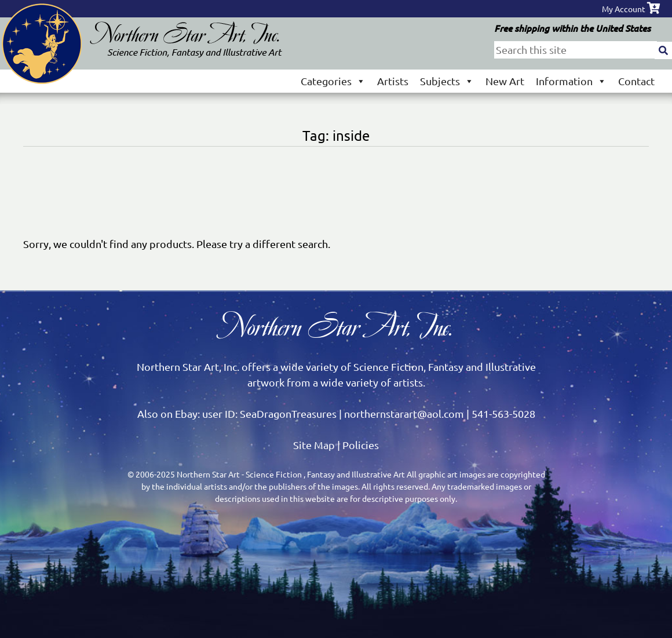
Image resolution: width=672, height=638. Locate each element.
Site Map (314, 445)
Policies (361, 445)
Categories (333, 81)
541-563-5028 (503, 413)
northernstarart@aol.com (404, 413)
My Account (624, 9)
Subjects (447, 81)
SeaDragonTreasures (288, 413)
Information (571, 81)
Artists (393, 81)
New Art (505, 81)
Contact (636, 81)
